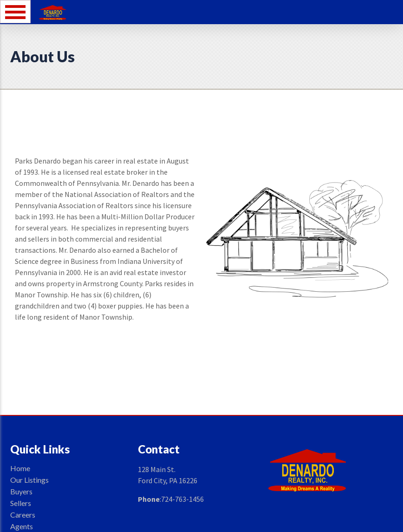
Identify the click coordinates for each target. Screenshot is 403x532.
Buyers (21, 491)
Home (20, 468)
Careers (23, 515)
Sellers (21, 503)
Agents (22, 526)
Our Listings (29, 480)
